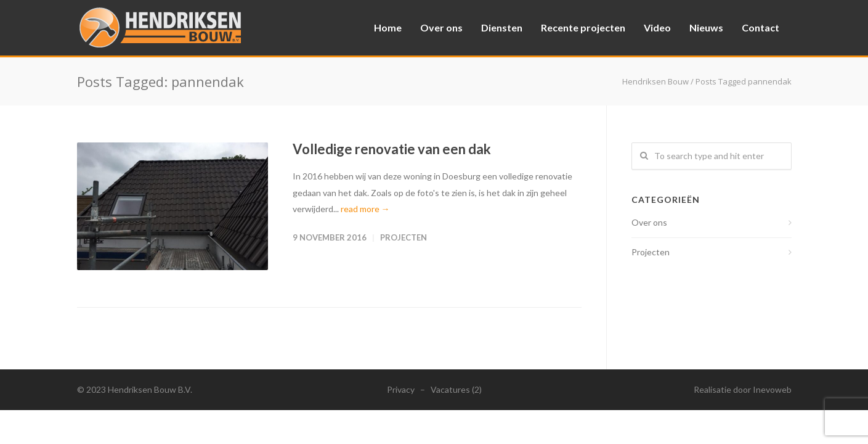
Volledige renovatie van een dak (392, 149)
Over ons (441, 27)
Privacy (401, 389)
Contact (761, 27)
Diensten (502, 27)
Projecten (404, 237)
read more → (365, 209)
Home (388, 27)
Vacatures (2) (456, 389)
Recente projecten (583, 27)
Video (657, 27)
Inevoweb (772, 389)
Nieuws (706, 27)
